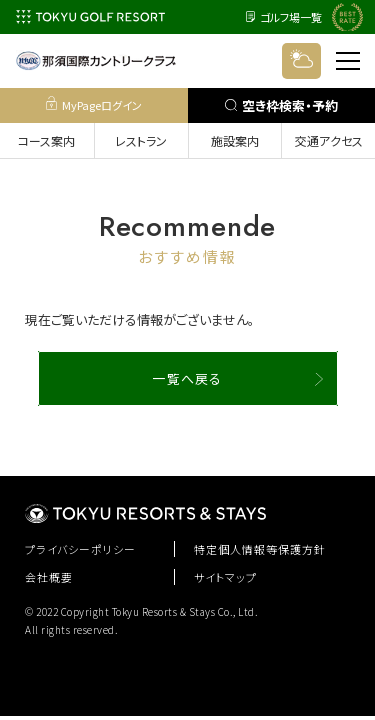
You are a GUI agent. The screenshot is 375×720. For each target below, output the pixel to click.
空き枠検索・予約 (281, 105)
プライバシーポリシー (80, 549)
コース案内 (46, 140)
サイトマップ (225, 577)
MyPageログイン (94, 104)
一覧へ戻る (187, 378)
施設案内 (235, 140)
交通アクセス (329, 140)
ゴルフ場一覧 (284, 17)
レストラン (141, 140)
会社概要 (49, 577)
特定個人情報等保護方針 (260, 549)
